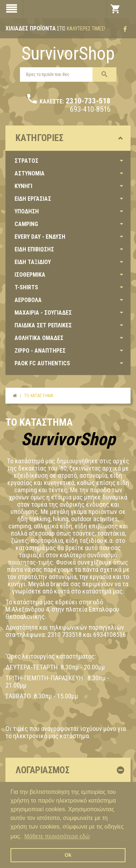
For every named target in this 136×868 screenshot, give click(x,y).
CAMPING (26, 224)
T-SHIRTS (26, 287)
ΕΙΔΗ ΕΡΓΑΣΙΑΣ (33, 199)
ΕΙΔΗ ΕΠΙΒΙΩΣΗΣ (34, 249)
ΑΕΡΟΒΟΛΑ (28, 300)
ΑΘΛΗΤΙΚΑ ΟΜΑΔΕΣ (39, 338)
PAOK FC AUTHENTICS (42, 363)
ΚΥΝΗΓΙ (23, 186)
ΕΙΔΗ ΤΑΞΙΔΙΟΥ (33, 262)
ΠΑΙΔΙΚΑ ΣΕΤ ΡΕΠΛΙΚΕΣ (43, 325)
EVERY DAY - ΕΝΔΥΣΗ (40, 237)
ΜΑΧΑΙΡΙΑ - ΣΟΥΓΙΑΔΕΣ (43, 313)
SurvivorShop (68, 54)
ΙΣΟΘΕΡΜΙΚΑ (30, 275)
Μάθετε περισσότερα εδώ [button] (57, 836)
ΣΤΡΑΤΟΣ (26, 161)
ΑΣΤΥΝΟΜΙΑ (30, 173)
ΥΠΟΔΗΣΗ (27, 211)
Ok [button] (68, 855)
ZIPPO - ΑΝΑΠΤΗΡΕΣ (40, 351)
